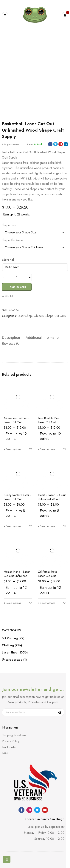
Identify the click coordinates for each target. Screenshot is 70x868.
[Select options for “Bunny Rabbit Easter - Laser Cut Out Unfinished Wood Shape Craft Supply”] (12, 526)
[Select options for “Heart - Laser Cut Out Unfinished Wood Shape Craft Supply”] (46, 526)
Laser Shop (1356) (15, 653)
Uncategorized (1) (14, 660)
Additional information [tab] (43, 338)
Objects (39, 316)
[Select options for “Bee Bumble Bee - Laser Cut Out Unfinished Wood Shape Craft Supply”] (46, 449)
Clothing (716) (12, 645)
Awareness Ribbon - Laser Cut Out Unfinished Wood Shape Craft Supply (17, 424)
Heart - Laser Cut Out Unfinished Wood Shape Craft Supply (52, 499)
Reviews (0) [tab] (11, 344)
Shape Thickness (13, 240)
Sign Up (60, 712)
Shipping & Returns (14, 735)
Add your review (11, 144)
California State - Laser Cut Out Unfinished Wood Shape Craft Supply (50, 578)
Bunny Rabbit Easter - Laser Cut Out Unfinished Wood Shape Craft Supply (17, 501)
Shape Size (9, 225)
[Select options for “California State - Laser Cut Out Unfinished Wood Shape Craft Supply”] (46, 603)
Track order (9, 747)
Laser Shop (25, 316)
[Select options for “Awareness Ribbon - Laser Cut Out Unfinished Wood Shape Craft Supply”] (12, 449)
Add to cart (18, 287)
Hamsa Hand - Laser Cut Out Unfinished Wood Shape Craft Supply (17, 578)
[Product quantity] (17, 278)
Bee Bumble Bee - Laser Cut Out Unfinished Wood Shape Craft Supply (50, 424)
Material (8, 260)
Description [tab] (11, 338)
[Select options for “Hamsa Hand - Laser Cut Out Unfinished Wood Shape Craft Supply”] (12, 603)
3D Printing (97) (13, 638)
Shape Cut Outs (56, 316)
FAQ (5, 753)
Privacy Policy (11, 741)
